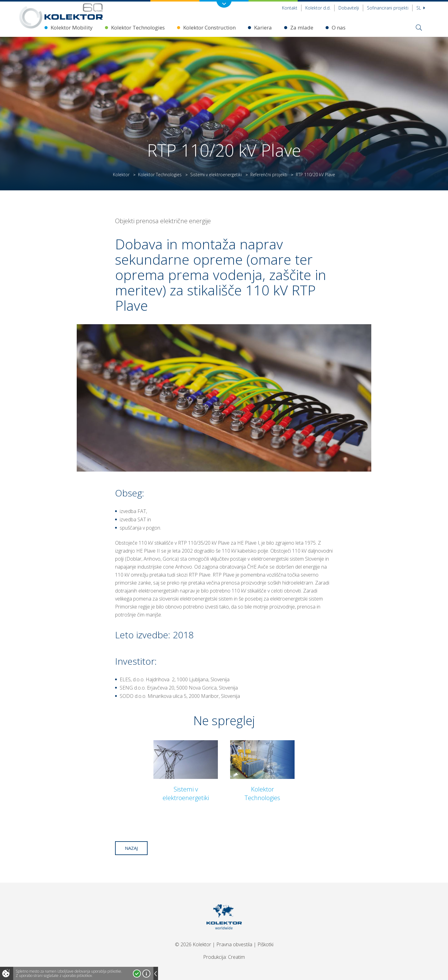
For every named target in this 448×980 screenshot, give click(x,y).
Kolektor (121, 175)
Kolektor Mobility (72, 27)
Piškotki (265, 944)
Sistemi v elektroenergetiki (216, 175)
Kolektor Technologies (138, 27)
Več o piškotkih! (146, 974)
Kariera (263, 27)
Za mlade (302, 27)
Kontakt (290, 8)
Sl (421, 8)
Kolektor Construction (209, 27)
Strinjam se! (137, 974)
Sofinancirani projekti (388, 8)
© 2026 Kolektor (193, 944)
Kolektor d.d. (318, 8)
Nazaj (131, 848)
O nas (339, 27)
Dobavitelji (349, 8)
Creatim (236, 957)
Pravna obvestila (234, 944)
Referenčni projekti (269, 175)
